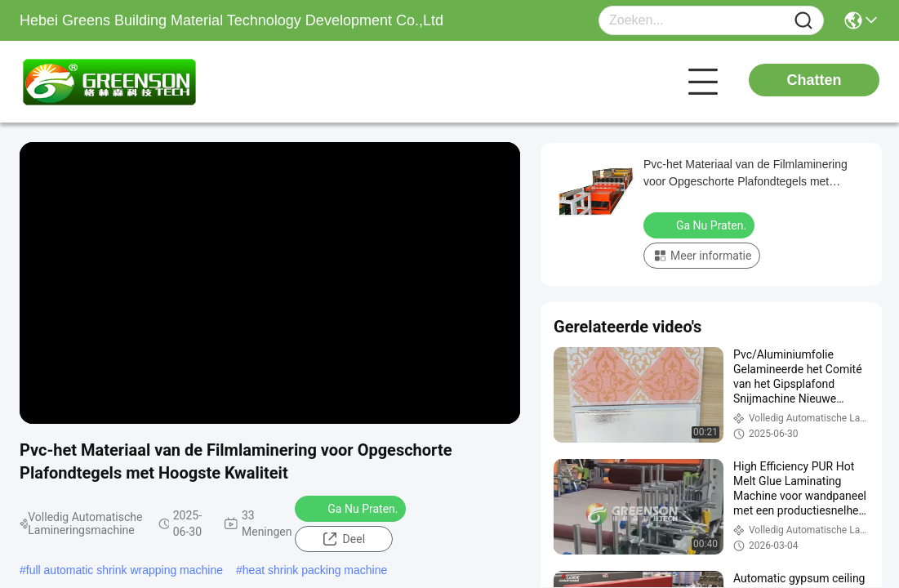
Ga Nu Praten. (352, 508)
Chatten (814, 80)
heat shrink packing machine (315, 570)
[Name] (803, 21)
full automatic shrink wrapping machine (125, 570)
